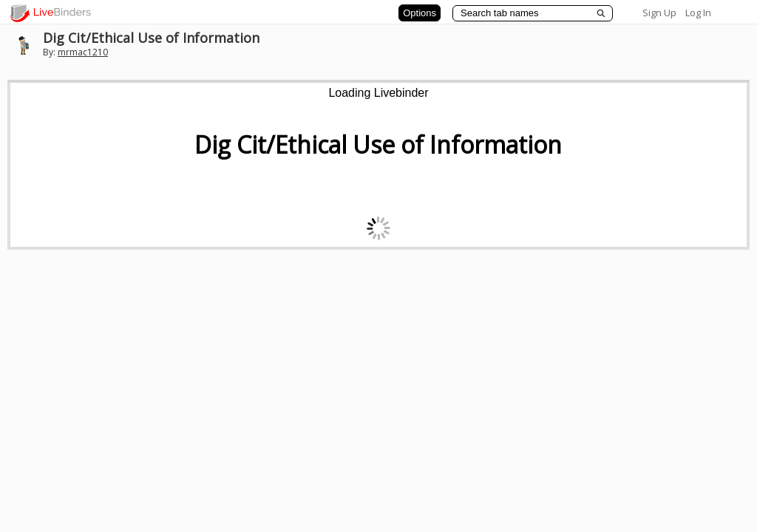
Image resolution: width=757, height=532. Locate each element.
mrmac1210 (83, 52)
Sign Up (659, 13)
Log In (698, 13)
